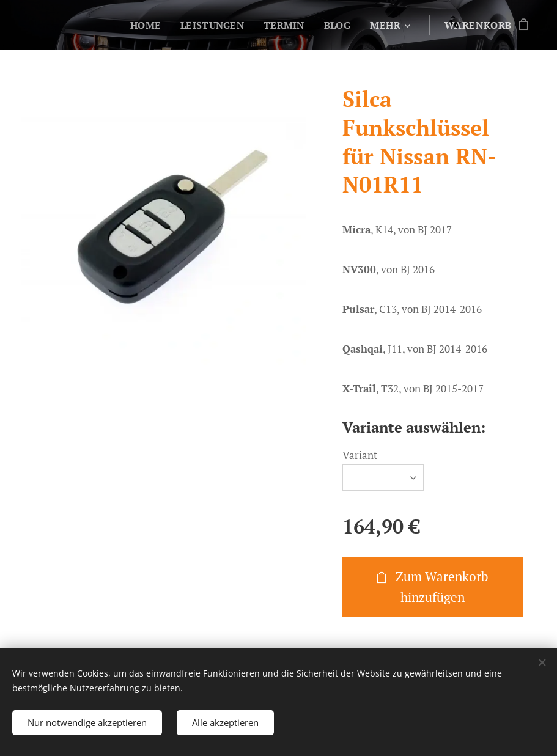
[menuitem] (142, 25)
